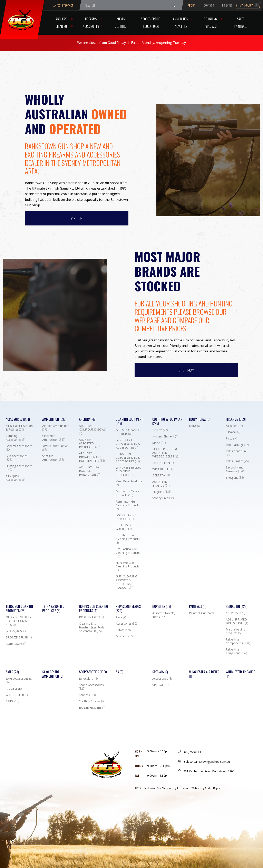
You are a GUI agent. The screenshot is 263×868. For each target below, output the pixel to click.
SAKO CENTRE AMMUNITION (53, 674)
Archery (61, 19)
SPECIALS (161, 685)
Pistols (232, 438)
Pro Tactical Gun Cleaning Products (128, 553)
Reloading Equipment (236, 651)
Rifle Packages (237, 445)
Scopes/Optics (151, 19)
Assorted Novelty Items (164, 615)
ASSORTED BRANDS (161, 484)
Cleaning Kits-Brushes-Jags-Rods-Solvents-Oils (92, 627)
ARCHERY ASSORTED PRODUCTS (89, 443)
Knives (121, 19)
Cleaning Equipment (129, 422)
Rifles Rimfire (237, 461)
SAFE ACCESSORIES (19, 680)
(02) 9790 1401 (63, 5)
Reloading (210, 19)
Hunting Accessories (19, 468)
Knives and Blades (128, 609)
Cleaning (61, 26)
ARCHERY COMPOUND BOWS (92, 430)
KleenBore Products (129, 483)
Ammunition (181, 19)
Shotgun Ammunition (53, 458)
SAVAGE (233, 432)
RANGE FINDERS (92, 708)
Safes (241, 19)
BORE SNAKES (91, 617)
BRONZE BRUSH (19, 637)
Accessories (91, 26)
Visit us (77, 218)
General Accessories (19, 448)
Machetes (124, 636)
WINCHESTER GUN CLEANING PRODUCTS (128, 471)
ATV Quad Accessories (15, 478)
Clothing (121, 26)
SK (119, 672)
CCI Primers (235, 613)
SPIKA (159, 443)
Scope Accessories (91, 687)
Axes (121, 617)
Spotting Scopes (92, 701)
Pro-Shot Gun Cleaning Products (128, 539)
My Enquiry (249, 5)
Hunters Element (165, 436)
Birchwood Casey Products (127, 493)
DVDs (195, 426)
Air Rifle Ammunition (56, 428)
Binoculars (89, 679)
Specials (211, 26)
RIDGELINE (15, 689)
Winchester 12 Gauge (240, 674)
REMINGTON (163, 463)
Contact (209, 5)
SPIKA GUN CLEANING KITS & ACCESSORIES (128, 458)
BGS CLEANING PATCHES (126, 517)
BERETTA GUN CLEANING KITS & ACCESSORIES (128, 444)
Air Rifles (234, 426)
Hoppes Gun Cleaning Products (94, 609)
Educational (151, 26)
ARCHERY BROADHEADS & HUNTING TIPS (92, 457)
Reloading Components (238, 641)
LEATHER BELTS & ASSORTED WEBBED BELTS (165, 453)
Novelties (181, 26)
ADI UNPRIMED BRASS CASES (237, 621)
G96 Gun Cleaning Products (128, 432)
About (192, 5)
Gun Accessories (17, 458)
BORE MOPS (16, 644)
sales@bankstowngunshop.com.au (204, 762)
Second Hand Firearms (235, 469)
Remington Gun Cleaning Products (128, 505)
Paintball (241, 26)
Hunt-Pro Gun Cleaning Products (128, 566)
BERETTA (161, 475)
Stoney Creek (163, 498)
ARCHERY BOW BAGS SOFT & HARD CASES (90, 471)
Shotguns (235, 478)
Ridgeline (162, 492)
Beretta (160, 430)
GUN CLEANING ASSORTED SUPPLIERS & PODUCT (126, 582)
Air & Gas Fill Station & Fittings (19, 428)
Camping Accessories (15, 438)
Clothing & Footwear (167, 422)
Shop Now (186, 370)
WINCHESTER (163, 469)
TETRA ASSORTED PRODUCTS (53, 609)
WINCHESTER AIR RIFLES (204, 674)
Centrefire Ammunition (54, 438)
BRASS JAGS (16, 631)
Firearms (91, 19)
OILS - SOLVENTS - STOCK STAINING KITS (18, 621)
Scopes (87, 695)
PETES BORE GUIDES (124, 527)
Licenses (227, 5)
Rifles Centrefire (236, 453)
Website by (206, 788)
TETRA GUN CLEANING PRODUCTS (19, 609)
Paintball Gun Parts (202, 615)
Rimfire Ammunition (55, 448)
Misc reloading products (235, 631)
